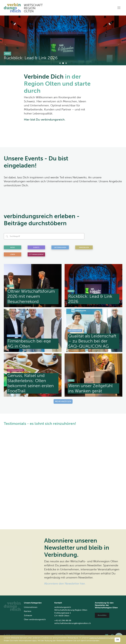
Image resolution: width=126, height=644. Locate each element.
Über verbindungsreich (35, 619)
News (7, 53)
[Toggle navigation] (119, 8)
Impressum (59, 635)
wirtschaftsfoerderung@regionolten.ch (73, 623)
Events (36, 247)
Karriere (28, 611)
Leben (12, 254)
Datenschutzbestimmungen (102, 638)
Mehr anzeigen (63, 401)
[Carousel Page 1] (60, 63)
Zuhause (28, 615)
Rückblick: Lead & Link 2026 (31, 58)
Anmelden (102, 615)
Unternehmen (60, 247)
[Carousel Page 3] (66, 63)
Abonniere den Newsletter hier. (65, 583)
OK (117, 640)
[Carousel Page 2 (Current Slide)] (63, 63)
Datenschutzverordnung (75, 635)
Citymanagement (36, 254)
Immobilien (84, 247)
